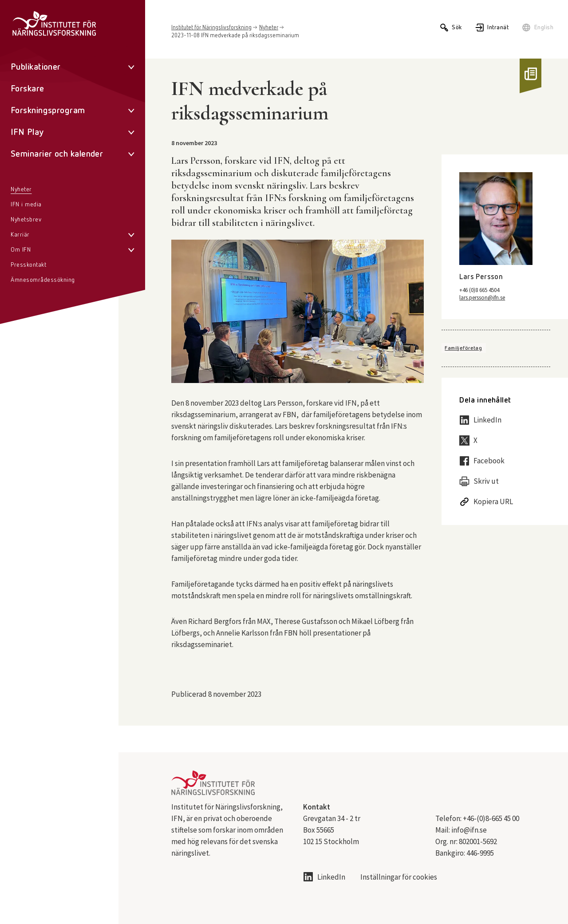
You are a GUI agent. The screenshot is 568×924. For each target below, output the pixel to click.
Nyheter (269, 28)
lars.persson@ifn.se (482, 298)
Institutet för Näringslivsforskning (211, 28)
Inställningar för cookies (399, 877)
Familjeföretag (463, 348)
